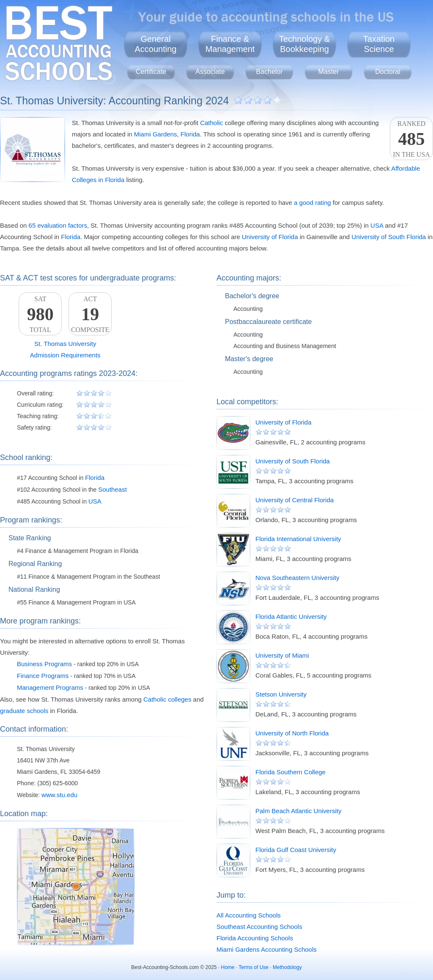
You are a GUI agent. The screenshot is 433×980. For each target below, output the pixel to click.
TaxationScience (379, 44)
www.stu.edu (59, 795)
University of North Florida (292, 733)
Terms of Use (253, 967)
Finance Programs (43, 676)
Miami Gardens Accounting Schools (267, 949)
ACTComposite (90, 314)
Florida (190, 134)
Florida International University (298, 539)
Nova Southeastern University (297, 578)
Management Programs (50, 687)
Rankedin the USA (411, 139)
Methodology (287, 967)
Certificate (151, 72)
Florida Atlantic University (291, 617)
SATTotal (40, 314)
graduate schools (24, 711)
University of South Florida (389, 237)
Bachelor (269, 72)
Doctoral (388, 72)
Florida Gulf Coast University (296, 850)
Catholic (211, 123)
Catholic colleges (167, 699)
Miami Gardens (156, 134)
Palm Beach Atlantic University (298, 811)
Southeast (112, 489)
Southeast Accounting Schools (259, 927)
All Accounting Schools (249, 915)
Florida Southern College (290, 772)
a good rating (312, 203)
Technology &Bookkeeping (304, 44)
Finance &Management (230, 44)
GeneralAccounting (156, 44)
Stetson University (281, 694)
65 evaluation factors (58, 225)
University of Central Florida (295, 500)
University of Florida (270, 237)
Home (228, 967)
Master (329, 72)
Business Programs (44, 664)
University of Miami (282, 655)
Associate (210, 72)
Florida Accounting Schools (255, 938)
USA (377, 225)
